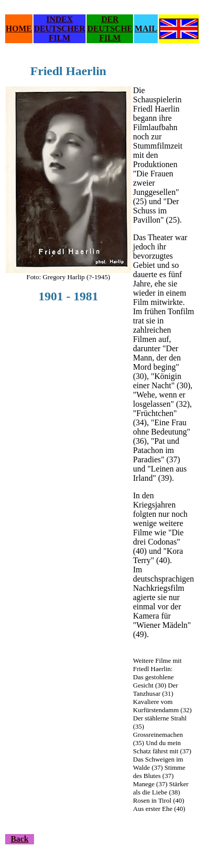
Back (20, 839)
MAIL (146, 29)
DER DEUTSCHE (110, 24)
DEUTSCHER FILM (60, 33)
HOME (19, 29)
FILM (110, 38)
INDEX (60, 19)
